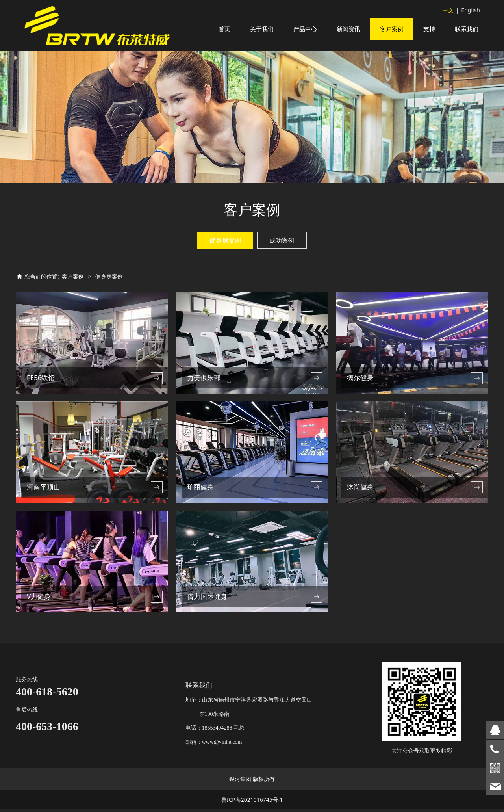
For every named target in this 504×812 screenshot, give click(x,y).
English (471, 10)
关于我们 (262, 29)
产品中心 (305, 29)
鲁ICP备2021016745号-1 (252, 802)
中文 (448, 10)
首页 (224, 29)
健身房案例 (225, 250)
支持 (429, 29)
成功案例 (282, 250)
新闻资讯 (348, 29)
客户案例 (392, 29)
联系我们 (467, 29)
